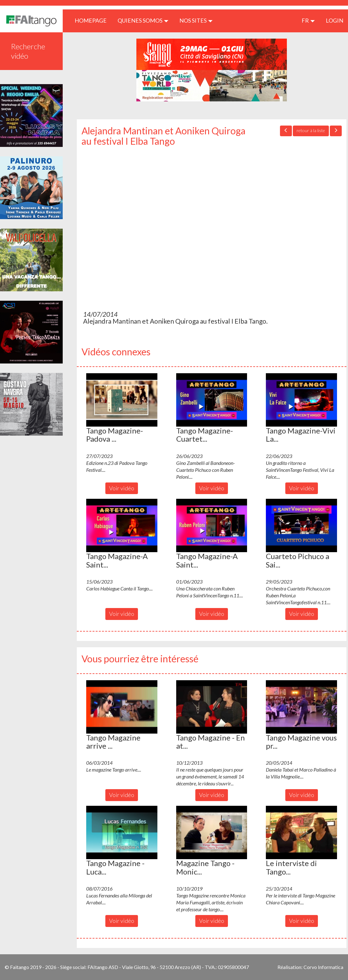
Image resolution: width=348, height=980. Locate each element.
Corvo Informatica (323, 967)
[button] (122, 400)
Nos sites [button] (196, 20)
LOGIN (335, 20)
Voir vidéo (122, 488)
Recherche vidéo (28, 51)
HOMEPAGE (93, 20)
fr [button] (308, 20)
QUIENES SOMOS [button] (143, 20)
